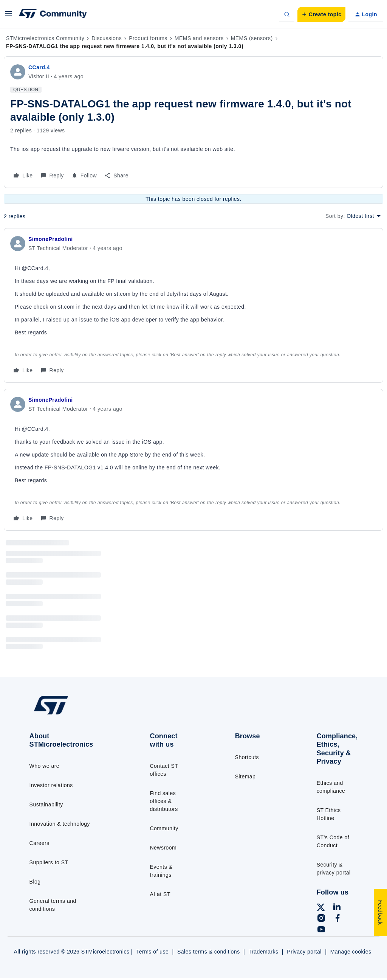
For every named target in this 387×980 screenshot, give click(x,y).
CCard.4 (39, 67)
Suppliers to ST (49, 862)
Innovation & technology (60, 824)
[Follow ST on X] (321, 909)
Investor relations (51, 785)
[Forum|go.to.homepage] (53, 14)
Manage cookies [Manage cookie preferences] (351, 952)
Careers (39, 843)
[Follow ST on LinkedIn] (337, 908)
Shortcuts (247, 757)
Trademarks (263, 952)
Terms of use (152, 952)
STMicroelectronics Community (45, 38)
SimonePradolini (51, 239)
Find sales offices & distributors (164, 801)
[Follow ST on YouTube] (321, 930)
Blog (35, 882)
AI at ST (160, 894)
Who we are (45, 766)
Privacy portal (304, 952)
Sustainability (46, 805)
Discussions (107, 38)
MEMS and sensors (199, 38)
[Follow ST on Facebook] (337, 919)
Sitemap (245, 777)
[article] (193, 305)
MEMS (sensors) (252, 38)
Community (164, 828)
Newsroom (163, 848)
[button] (8, 16)
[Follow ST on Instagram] (321, 919)
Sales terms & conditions (209, 952)
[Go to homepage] (68, 714)
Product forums (148, 38)
